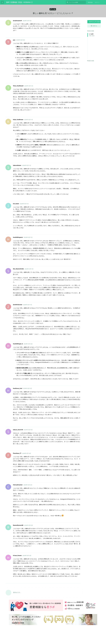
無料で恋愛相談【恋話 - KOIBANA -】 (20, 2)
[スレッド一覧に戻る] (2, 2)
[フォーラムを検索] (76, 2)
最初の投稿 (91, 31)
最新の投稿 (91, 61)
